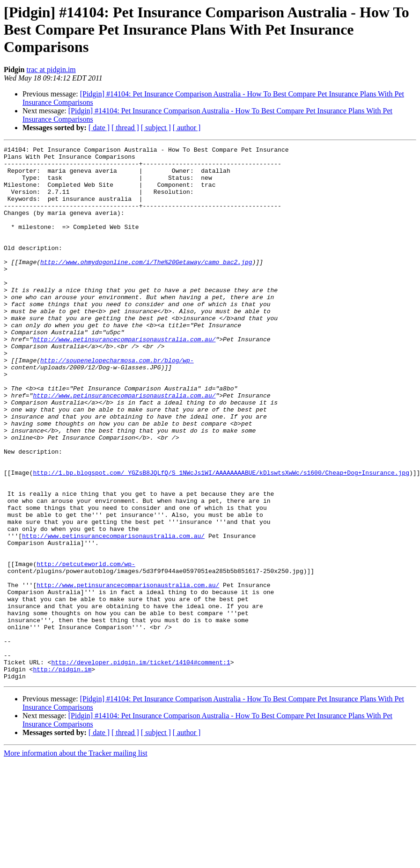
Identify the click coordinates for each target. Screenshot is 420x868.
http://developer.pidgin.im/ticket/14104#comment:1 (140, 766)
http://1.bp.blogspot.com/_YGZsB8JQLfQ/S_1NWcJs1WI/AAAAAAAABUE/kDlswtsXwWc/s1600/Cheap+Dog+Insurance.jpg (221, 538)
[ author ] (187, 128)
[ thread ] (125, 128)
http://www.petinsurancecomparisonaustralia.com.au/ (124, 378)
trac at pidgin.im (51, 70)
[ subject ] (156, 128)
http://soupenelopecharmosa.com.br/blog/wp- (117, 404)
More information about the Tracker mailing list (76, 860)
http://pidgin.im (62, 774)
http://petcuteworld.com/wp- (86, 648)
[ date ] (99, 128)
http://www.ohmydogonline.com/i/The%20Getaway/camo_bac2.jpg (146, 286)
